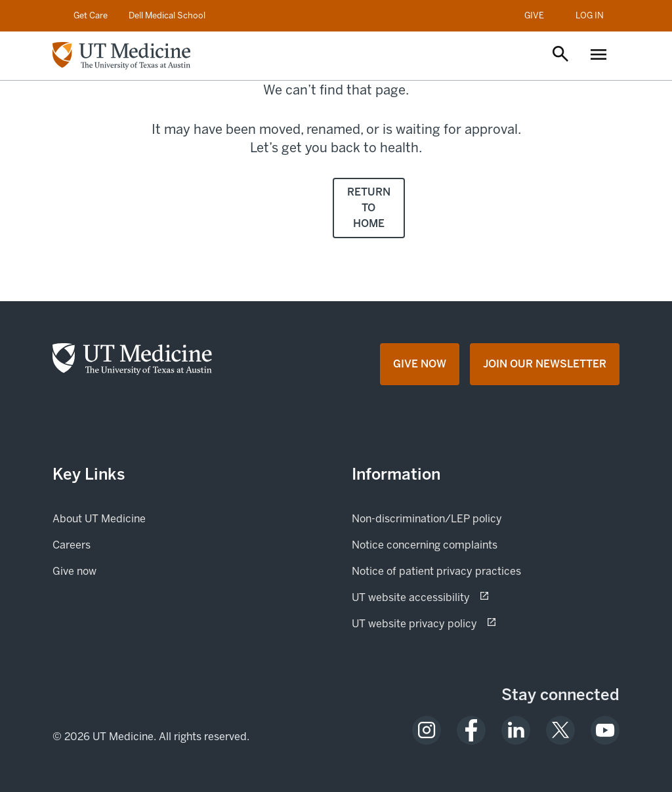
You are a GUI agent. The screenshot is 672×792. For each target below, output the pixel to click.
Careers (72, 545)
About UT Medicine (99, 519)
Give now (119, 570)
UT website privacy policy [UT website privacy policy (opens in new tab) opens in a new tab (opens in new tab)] (461, 623)
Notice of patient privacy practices (436, 571)
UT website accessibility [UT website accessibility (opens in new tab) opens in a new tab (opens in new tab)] (457, 596)
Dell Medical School (167, 15)
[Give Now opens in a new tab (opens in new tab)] (420, 364)
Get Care (91, 15)
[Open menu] (598, 56)
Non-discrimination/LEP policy (427, 519)
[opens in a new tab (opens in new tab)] (427, 730)
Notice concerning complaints (425, 545)
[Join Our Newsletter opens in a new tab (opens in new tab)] (545, 364)
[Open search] (560, 55)
